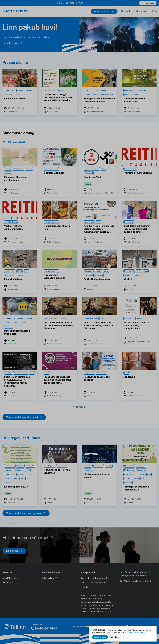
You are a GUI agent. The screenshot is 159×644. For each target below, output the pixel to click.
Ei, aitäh (115, 637)
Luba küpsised (100, 637)
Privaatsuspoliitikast (138, 633)
